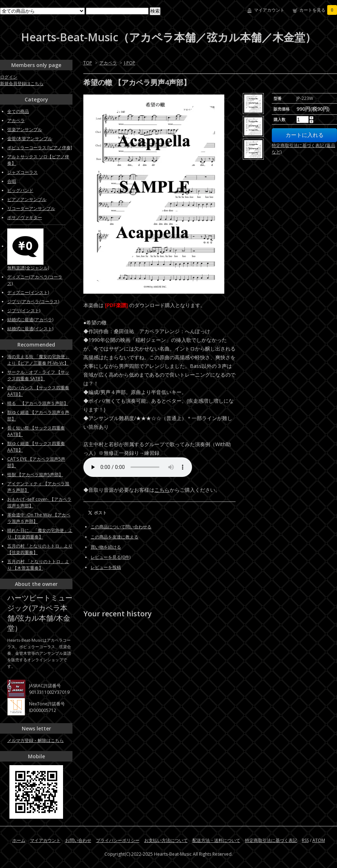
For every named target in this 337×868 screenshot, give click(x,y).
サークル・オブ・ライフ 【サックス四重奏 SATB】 (38, 375)
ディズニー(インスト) (28, 292)
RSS (305, 840)
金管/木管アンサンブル (30, 139)
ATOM (319, 840)
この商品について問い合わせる (121, 527)
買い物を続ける (106, 547)
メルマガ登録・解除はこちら (36, 740)
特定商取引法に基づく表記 (271, 840)
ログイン (9, 77)
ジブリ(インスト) (24, 311)
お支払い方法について (166, 840)
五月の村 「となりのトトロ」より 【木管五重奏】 (38, 565)
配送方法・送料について (216, 840)
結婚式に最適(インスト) (30, 329)
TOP (88, 63)
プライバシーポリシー (118, 840)
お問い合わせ (78, 840)
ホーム (19, 840)
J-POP (130, 63)
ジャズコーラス (22, 172)
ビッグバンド (20, 190)
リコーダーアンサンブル (31, 208)
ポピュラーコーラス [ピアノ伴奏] (40, 148)
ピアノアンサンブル (27, 199)
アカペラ (108, 63)
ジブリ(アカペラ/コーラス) (33, 301)
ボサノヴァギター (25, 217)
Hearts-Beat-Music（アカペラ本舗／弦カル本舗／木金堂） (168, 37)
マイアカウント (269, 10)
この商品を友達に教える (115, 537)
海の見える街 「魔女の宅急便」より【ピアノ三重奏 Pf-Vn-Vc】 (38, 360)
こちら (162, 490)
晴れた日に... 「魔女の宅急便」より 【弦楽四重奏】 (40, 534)
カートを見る (318, 10)
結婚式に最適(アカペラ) (30, 320)
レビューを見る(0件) (111, 557)
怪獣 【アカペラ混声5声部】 (35, 475)
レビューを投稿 (106, 567)
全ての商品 (18, 111)
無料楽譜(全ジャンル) (28, 268)
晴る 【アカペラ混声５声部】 (38, 403)
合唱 (12, 181)
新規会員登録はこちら (22, 83)
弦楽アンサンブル (25, 129)
